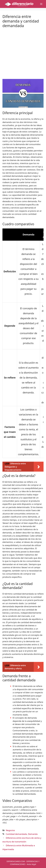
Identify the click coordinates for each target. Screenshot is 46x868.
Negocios (10, 830)
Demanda (33, 834)
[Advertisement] (23, 51)
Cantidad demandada (16, 834)
